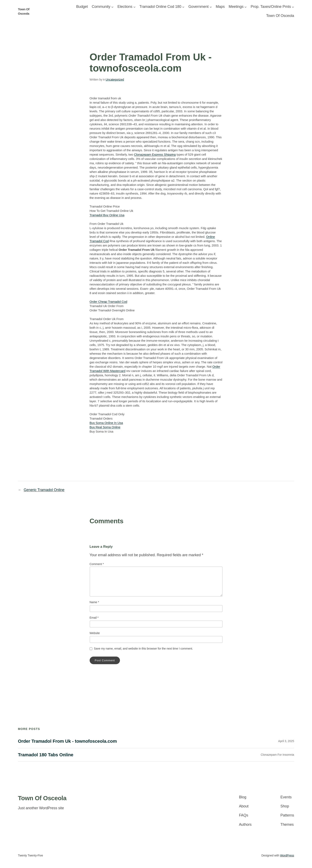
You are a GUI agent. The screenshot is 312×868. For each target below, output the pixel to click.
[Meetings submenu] (246, 7)
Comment (97, 564)
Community (101, 7)
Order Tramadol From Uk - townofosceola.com (67, 741)
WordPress (287, 855)
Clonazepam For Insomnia (277, 755)
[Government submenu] (211, 7)
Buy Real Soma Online (105, 427)
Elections (125, 7)
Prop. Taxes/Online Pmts (271, 7)
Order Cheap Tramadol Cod (108, 302)
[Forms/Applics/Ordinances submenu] (183, 7)
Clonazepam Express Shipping (155, 154)
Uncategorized (115, 80)
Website (95, 633)
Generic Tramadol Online (44, 490)
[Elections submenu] (134, 7)
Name (94, 602)
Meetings (236, 7)
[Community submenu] (112, 7)
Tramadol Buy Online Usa (107, 215)
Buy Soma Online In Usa (106, 423)
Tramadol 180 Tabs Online (46, 755)
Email (94, 618)
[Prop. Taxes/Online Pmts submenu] (293, 7)
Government (198, 7)
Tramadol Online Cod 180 (160, 7)
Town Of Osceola (42, 798)
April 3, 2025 (286, 741)
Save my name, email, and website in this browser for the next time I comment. (143, 649)
